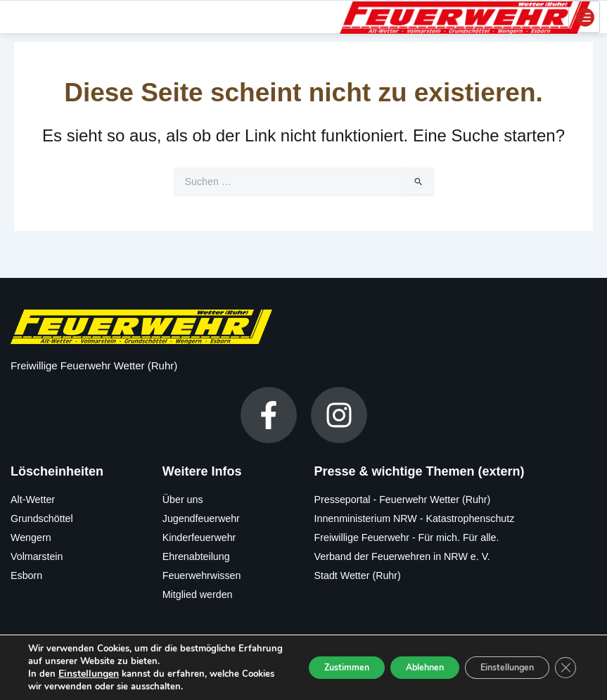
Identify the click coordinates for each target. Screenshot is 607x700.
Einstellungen (87, 661)
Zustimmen (301, 655)
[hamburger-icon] (584, 16)
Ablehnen (395, 655)
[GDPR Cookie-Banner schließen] (563, 655)
